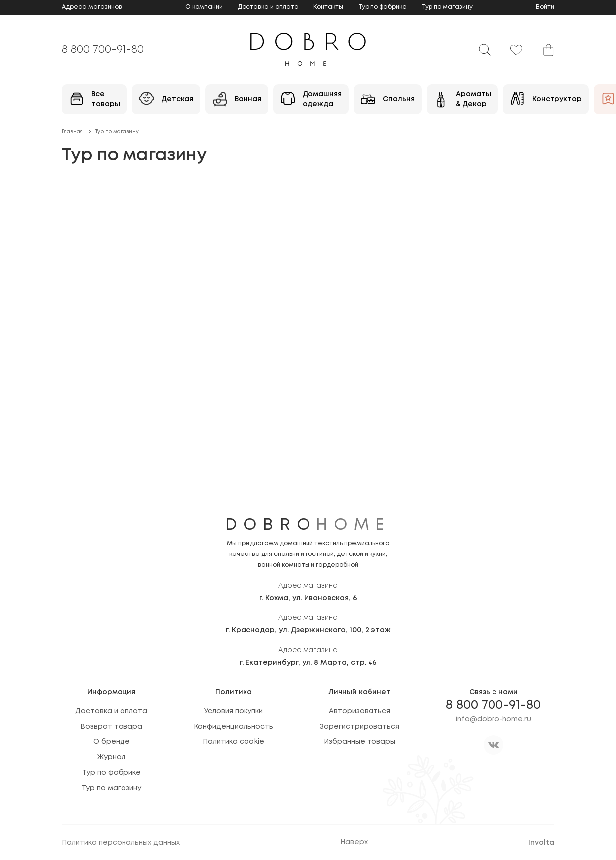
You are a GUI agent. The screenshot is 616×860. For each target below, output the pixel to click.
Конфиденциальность (234, 727)
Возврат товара (111, 727)
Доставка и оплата (268, 7)
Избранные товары (360, 742)
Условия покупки (234, 711)
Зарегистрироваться (360, 727)
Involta (541, 843)
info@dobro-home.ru (493, 719)
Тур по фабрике (382, 7)
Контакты (328, 7)
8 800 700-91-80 (103, 50)
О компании (204, 7)
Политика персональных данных (121, 843)
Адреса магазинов (92, 7)
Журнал (111, 757)
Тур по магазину (447, 7)
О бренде (112, 742)
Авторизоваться (360, 711)
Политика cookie (234, 742)
